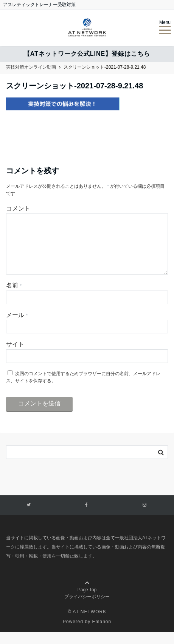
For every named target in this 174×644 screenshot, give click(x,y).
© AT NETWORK (87, 624)
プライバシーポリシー (87, 609)
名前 (14, 298)
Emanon (102, 634)
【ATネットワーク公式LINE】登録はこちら (87, 54)
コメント (18, 208)
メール (17, 327)
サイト (15, 356)
